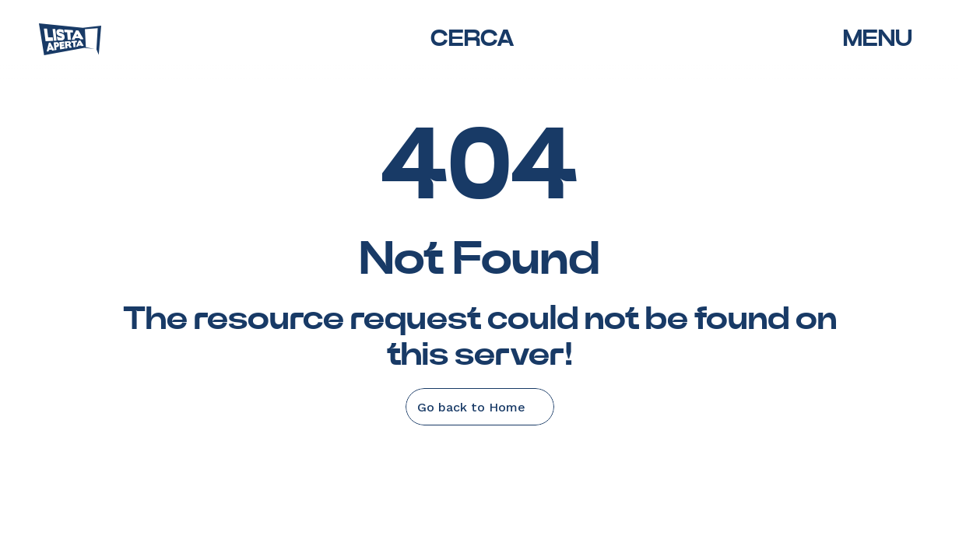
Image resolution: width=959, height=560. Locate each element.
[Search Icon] (472, 39)
